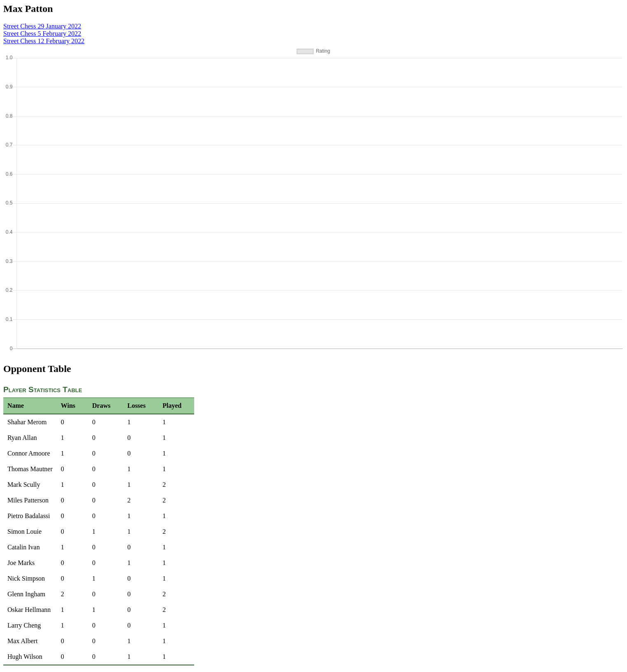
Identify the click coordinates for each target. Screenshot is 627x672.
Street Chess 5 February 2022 (42, 34)
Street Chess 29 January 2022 (42, 26)
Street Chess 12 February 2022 (44, 41)
